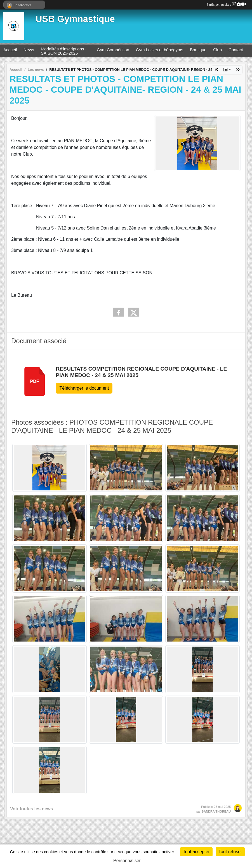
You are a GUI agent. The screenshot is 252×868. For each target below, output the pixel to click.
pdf (35, 381)
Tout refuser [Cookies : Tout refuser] (230, 852)
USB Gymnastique (75, 19)
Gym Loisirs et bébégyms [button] (160, 50)
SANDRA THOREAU (216, 811)
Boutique (198, 50)
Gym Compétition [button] (113, 50)
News (29, 50)
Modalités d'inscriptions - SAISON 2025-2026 (64, 51)
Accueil (10, 50)
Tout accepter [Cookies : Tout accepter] (196, 852)
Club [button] (217, 50)
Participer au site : (226, 4)
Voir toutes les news (32, 809)
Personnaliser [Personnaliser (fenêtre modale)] (127, 861)
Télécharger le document (84, 388)
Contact (236, 50)
